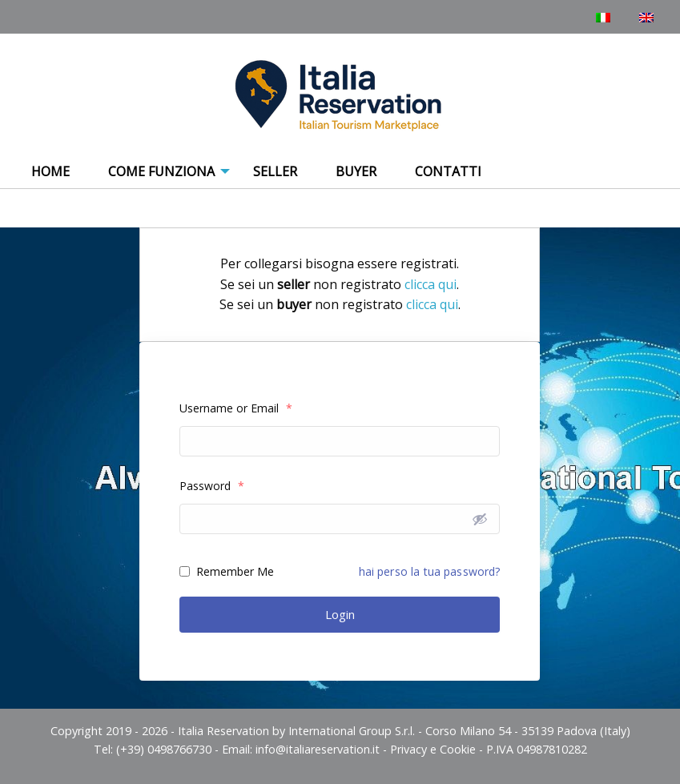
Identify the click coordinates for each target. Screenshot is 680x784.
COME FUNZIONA (161, 171)
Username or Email (236, 408)
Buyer (356, 171)
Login (340, 614)
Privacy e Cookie (433, 749)
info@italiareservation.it (318, 749)
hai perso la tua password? (430, 571)
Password (212, 486)
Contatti (448, 171)
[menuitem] (50, 172)
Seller (275, 171)
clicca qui (431, 284)
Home (50, 171)
